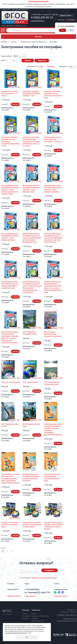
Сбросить (42, 61)
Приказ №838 (6, 56)
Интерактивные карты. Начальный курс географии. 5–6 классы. (53, 139)
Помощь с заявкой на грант (40, 616)
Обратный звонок (10, 596)
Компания (26, 610)
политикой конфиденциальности (16, 633)
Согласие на (40, 578)
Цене (41, 67)
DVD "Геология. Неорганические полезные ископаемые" (53, 334)
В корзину (15, 104)
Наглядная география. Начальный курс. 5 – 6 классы (10, 93)
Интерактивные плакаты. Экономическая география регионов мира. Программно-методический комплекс (11, 479)
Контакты (25, 619)
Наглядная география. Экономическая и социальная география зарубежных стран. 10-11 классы (31, 142)
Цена (3, 61)
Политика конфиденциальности (67, 621)
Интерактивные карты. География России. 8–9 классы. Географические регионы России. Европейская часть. (32, 238)
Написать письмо (59, 596)
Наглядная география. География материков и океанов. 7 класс (32, 93)
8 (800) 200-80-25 (42, 18)
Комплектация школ (38, 621)
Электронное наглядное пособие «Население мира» (10, 525)
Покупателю (36, 610)
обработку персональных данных (44, 578)
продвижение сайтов (58, 636)
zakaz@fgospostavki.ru (38, 21)
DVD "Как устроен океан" (11, 382)
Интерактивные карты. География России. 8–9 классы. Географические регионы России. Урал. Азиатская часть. (53, 238)
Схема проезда (28, 596)
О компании (26, 616)
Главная (4, 42)
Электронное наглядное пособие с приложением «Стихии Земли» (32, 525)
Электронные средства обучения (33, 42)
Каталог (14, 42)
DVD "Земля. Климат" (31, 382)
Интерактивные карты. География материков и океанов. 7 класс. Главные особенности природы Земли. (10, 190)
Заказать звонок (67, 16)
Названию (51, 67)
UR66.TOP (59, 634)
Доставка (35, 619)
